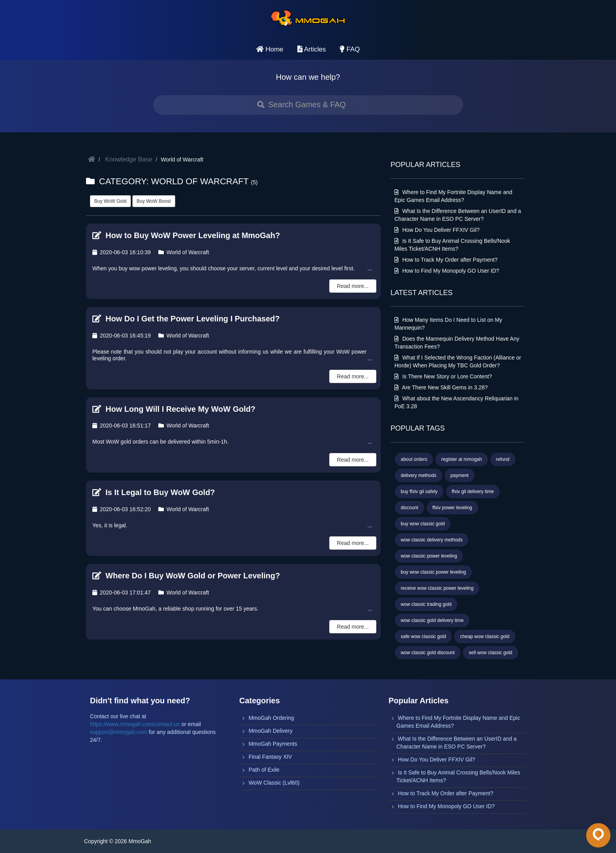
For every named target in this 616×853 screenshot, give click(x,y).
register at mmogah (461, 459)
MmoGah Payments (273, 744)
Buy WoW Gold (110, 201)
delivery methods (419, 475)
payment (460, 475)
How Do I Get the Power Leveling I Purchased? (186, 319)
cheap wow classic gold (485, 637)
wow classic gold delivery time (432, 620)
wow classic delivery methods (432, 540)
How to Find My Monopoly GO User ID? (447, 271)
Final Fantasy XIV (270, 757)
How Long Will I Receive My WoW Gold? (174, 409)
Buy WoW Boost (154, 201)
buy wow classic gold (423, 524)
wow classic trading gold (426, 604)
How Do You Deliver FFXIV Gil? (437, 230)
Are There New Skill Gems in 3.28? (441, 387)
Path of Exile (264, 770)
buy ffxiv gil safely (419, 492)
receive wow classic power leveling (437, 588)
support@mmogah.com (119, 732)
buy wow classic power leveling (433, 572)
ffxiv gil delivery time (473, 492)
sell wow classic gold (490, 653)
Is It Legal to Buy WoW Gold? (154, 492)
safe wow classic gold (423, 637)
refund (503, 459)
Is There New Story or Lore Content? (443, 376)
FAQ (350, 49)
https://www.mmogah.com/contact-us (135, 724)
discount (410, 508)
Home (270, 49)
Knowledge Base (129, 159)
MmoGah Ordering (271, 718)
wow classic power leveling (429, 556)
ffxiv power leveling (452, 508)
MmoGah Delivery (271, 731)
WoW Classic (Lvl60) (274, 783)
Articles (312, 49)
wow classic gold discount (428, 653)
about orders (414, 459)
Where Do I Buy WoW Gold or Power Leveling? (186, 576)
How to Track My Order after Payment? (446, 260)
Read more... (353, 286)
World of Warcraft (184, 252)
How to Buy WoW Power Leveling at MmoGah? (186, 235)
